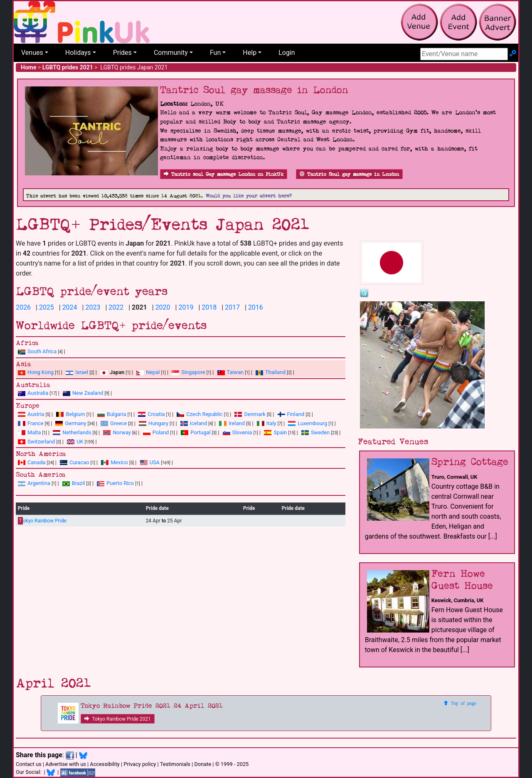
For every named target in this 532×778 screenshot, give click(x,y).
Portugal (196, 432)
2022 (116, 307)
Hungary (154, 423)
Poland (156, 432)
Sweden (315, 432)
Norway (117, 432)
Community (171, 53)
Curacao (74, 462)
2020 (163, 307)
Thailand (271, 372)
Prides (122, 53)
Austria (31, 414)
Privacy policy (140, 764)
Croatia (151, 414)
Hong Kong (36, 372)
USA (150, 462)
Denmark (250, 414)
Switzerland (36, 442)
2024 (70, 307)
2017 (232, 307)
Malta (29, 432)
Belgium (70, 414)
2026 (23, 307)
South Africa (37, 351)
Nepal (148, 372)
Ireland (232, 423)
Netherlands (72, 432)
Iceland (194, 423)
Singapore (188, 372)
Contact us (29, 764)
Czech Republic (199, 414)
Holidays (78, 53)
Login (287, 53)
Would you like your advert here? (249, 196)
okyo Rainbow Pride (42, 521)
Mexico (114, 462)
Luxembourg (308, 423)
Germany (71, 423)
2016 (256, 307)
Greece (114, 423)
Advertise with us (66, 764)
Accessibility (105, 764)
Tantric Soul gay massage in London (349, 174)
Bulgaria (112, 414)
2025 (47, 307)
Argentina (34, 483)
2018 (209, 307)
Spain (275, 432)
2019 (186, 307)
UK (75, 442)
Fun (215, 53)
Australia (33, 393)
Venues (32, 53)
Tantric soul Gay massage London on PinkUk (224, 174)
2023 (93, 307)
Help (250, 53)
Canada (32, 462)
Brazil (74, 483)
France (31, 423)
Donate (203, 764)
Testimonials (175, 764)
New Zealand (83, 393)
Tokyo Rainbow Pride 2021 (118, 719)
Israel (77, 372)
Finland (291, 414)
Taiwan (231, 372)
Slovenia (238, 432)
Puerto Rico (115, 483)
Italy (267, 423)
